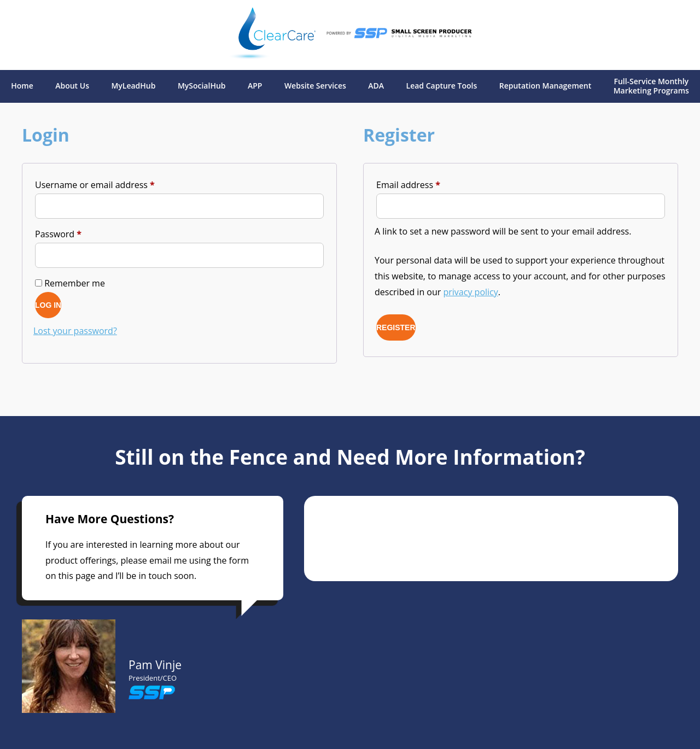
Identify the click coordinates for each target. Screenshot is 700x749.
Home (22, 86)
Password (77, 233)
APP (255, 86)
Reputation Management (546, 86)
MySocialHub (202, 86)
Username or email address (113, 183)
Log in (48, 305)
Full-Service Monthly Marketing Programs (651, 86)
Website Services (315, 86)
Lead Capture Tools (442, 86)
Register (396, 327)
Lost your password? (75, 331)
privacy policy (471, 292)
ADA (376, 86)
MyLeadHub (133, 86)
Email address (427, 183)
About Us (72, 86)
